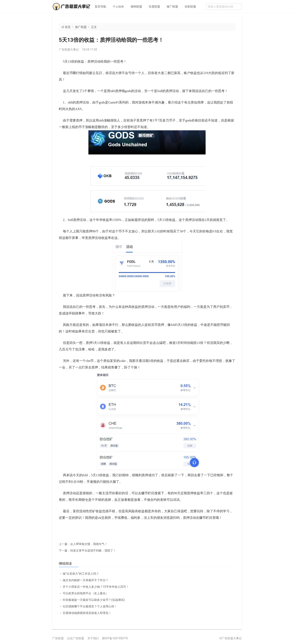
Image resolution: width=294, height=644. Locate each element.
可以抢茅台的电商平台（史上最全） (86, 593)
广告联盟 (58, 638)
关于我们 (93, 638)
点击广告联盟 (76, 638)
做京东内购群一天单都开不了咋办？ (86, 580)
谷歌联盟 (190, 7)
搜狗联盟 (136, 7)
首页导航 (100, 7)
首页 (68, 27)
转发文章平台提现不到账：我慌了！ (87, 551)
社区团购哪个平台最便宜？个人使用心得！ (90, 606)
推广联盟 (172, 7)
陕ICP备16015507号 (115, 638)
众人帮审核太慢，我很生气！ (83, 544)
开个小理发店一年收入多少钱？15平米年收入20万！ (96, 587)
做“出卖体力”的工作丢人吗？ (81, 574)
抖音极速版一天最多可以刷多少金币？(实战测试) (94, 600)
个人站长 (118, 7)
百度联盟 (154, 7)
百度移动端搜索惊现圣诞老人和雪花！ (87, 613)
